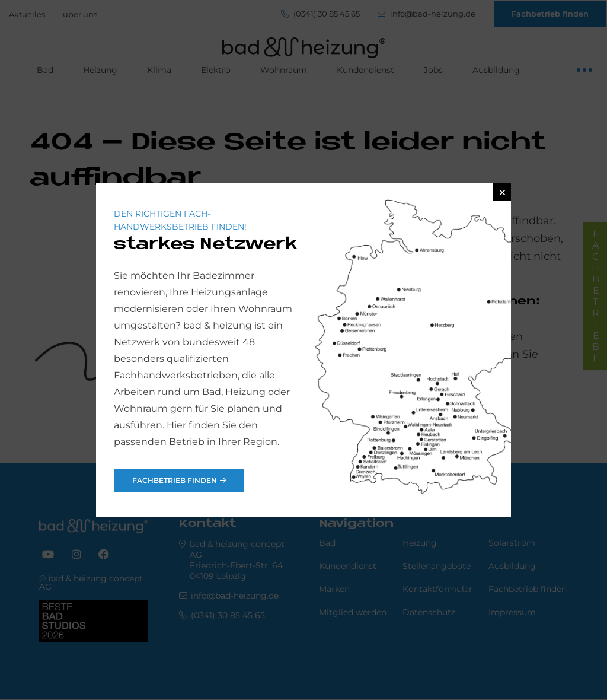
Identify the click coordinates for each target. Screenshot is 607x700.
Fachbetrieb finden (175, 480)
